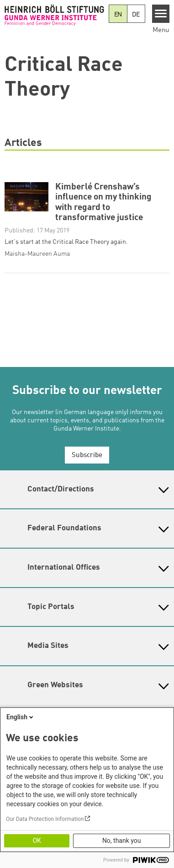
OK (37, 841)
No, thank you (122, 841)
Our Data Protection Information (45, 819)
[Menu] (161, 14)
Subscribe (87, 456)
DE (136, 15)
